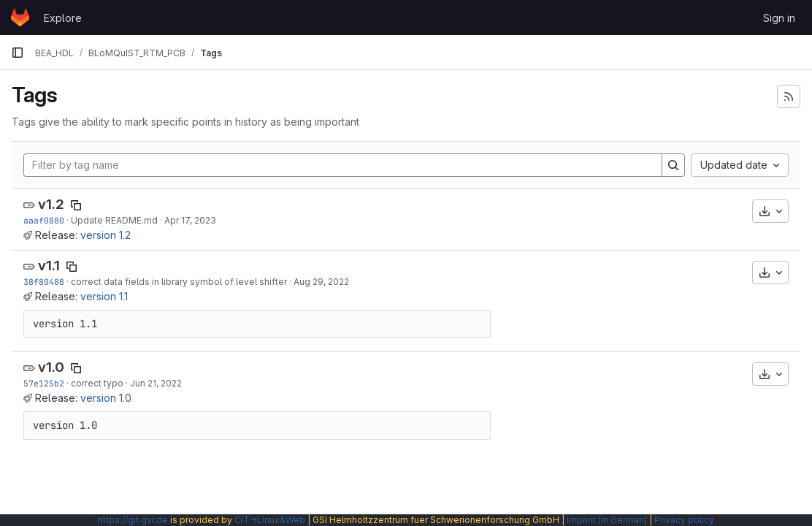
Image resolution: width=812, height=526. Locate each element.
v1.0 (51, 367)
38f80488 (44, 282)
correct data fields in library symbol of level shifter (179, 282)
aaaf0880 (44, 220)
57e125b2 (44, 383)
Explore (63, 18)
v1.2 (51, 204)
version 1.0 (106, 398)
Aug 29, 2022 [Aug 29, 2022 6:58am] (321, 282)
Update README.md (114, 220)
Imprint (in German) (607, 520)
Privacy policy (684, 520)
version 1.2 (106, 235)
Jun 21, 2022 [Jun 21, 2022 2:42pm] (156, 383)
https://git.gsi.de (133, 520)
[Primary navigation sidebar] (18, 53)
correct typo (97, 383)
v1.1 (49, 266)
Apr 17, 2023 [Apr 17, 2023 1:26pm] (190, 220)
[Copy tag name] (76, 205)
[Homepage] (20, 18)
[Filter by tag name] (343, 165)
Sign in (779, 18)
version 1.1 (104, 296)
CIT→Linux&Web (270, 520)
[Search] (673, 165)
